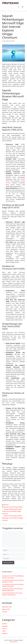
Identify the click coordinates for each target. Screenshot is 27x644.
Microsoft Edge (13, 507)
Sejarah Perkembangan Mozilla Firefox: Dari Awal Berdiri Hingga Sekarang (12, 511)
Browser (6, 507)
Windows (5, 633)
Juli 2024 (5, 612)
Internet (6, 505)
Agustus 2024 (6, 609)
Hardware (5, 626)
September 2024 (7, 607)
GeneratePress (13, 642)
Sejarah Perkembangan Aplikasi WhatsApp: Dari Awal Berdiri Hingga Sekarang (12, 518)
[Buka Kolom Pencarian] (18, 7)
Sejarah (20, 507)
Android (4, 624)
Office (4, 631)
